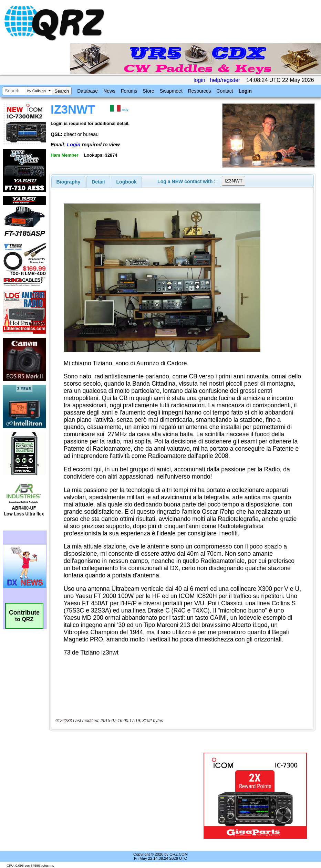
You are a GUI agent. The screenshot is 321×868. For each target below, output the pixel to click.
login (199, 80)
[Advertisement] (128, 796)
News (109, 91)
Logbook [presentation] (127, 182)
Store (148, 91)
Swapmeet (171, 91)
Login (245, 91)
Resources (200, 91)
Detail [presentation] (98, 182)
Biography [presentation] (69, 182)
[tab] (69, 182)
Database (87, 91)
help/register (225, 80)
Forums (129, 91)
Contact (225, 91)
